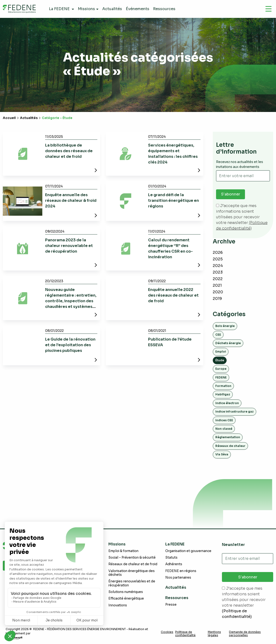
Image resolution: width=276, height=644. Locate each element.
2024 (218, 266)
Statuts (171, 558)
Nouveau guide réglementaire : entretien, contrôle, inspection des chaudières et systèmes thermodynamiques (71, 301)
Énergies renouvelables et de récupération (132, 583)
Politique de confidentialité (185, 634)
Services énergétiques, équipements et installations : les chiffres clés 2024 (173, 154)
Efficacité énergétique (126, 598)
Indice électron (227, 403)
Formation (223, 386)
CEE (218, 335)
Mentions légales (214, 634)
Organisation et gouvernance (188, 551)
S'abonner (231, 194)
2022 (218, 279)
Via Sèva (222, 454)
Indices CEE (224, 420)
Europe (221, 369)
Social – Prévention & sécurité (132, 558)
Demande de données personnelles (245, 634)
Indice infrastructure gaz (235, 411)
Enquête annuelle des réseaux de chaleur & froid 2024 (71, 201)
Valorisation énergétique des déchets (132, 573)
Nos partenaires (178, 578)
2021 (217, 285)
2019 (217, 299)
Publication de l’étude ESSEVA (170, 342)
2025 (218, 259)
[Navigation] (268, 9)
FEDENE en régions (181, 571)
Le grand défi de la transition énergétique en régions (173, 201)
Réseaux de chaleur (230, 446)
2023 (218, 272)
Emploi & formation (123, 551)
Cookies (167, 632)
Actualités (29, 118)
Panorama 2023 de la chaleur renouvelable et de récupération (69, 246)
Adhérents (174, 564)
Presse (171, 605)
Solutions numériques (126, 592)
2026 (218, 252)
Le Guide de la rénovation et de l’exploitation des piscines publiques (70, 345)
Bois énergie (225, 326)
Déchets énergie (228, 343)
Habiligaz (223, 395)
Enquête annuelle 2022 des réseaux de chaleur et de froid (173, 295)
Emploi (221, 352)
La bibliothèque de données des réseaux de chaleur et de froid (69, 151)
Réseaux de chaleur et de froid (133, 564)
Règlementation (228, 437)
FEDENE (221, 377)
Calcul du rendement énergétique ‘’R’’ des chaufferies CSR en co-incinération (170, 248)
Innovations (118, 605)
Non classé (224, 429)
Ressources (177, 598)
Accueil (9, 118)
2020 (218, 292)
